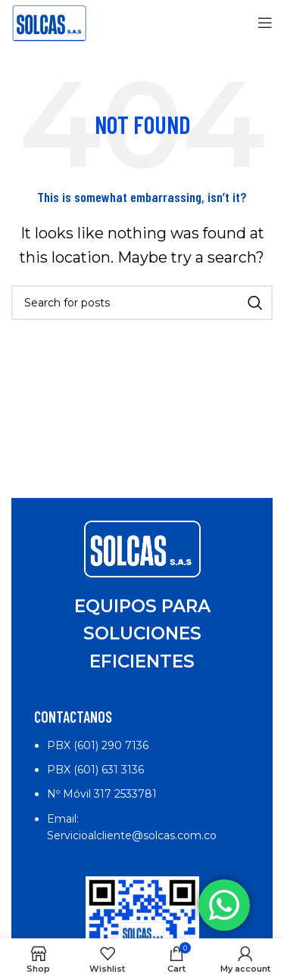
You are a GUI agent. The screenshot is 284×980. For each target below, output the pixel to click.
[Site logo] (49, 22)
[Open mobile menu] (265, 23)
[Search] (142, 303)
